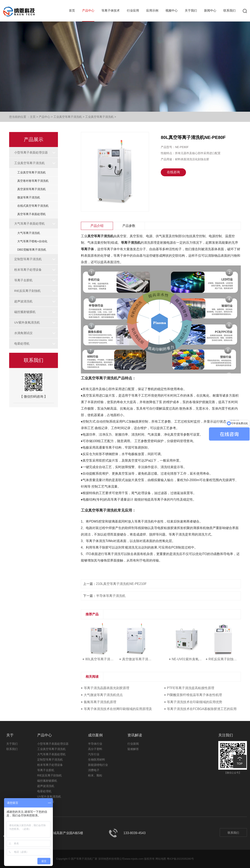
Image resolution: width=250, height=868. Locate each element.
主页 (33, 117)
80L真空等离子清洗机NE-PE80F (101, 659)
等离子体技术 (111, 10)
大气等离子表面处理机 (29, 223)
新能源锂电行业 (98, 765)
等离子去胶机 (23, 280)
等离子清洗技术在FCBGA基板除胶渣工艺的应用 (202, 709)
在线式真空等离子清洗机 (33, 206)
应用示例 (152, 10)
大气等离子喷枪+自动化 (32, 241)
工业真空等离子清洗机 (68, 117)
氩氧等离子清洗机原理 (100, 702)
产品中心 (88, 10)
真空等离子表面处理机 (32, 214)
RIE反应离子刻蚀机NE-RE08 (224, 659)
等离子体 (87, 249)
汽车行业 (94, 754)
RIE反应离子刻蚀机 (27, 291)
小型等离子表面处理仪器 (31, 152)
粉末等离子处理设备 (28, 270)
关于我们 (191, 10)
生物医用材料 (97, 760)
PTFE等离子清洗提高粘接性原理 (191, 688)
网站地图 (161, 859)
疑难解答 (133, 749)
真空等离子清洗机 (100, 236)
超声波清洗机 (23, 301)
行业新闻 (133, 744)
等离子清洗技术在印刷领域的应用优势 (195, 702)
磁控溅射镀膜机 (25, 312)
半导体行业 (95, 744)
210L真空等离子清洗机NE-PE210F (121, 584)
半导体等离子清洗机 (111, 596)
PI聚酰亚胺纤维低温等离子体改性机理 (194, 695)
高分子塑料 (95, 749)
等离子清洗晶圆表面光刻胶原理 (107, 688)
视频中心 (172, 10)
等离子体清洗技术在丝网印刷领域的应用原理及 (118, 709)
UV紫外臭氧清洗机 (27, 322)
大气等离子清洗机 (29, 233)
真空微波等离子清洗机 (137, 659)
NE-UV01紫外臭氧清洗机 (187, 659)
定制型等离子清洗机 (28, 259)
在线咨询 (173, 172)
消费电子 (94, 770)
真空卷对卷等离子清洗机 (33, 181)
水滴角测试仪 (23, 333)
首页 (72, 10)
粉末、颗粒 (95, 775)
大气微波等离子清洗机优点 (103, 695)
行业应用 (133, 10)
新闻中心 (210, 10)
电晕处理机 (22, 344)
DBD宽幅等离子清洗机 (32, 250)
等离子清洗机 (131, 243)
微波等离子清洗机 (29, 197)
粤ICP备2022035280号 (180, 859)
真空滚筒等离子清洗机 (32, 189)
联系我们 (229, 10)
